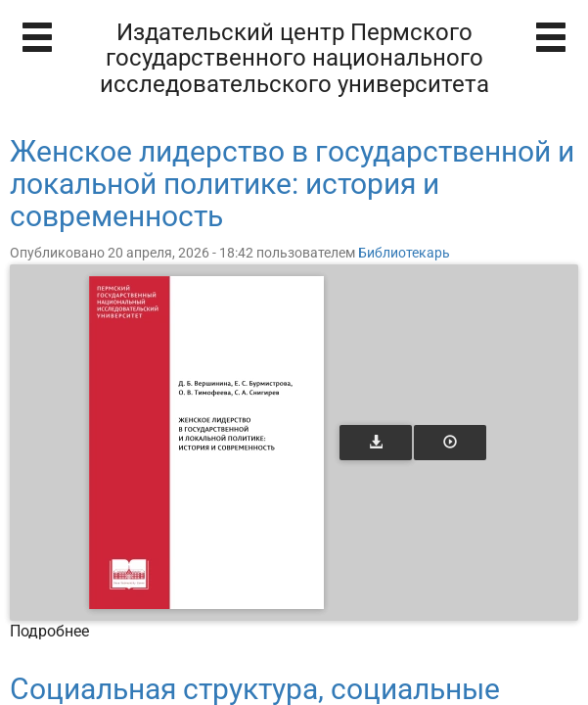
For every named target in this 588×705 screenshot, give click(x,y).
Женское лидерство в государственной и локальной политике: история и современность (292, 184)
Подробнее (49, 631)
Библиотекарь (404, 253)
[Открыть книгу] (206, 443)
